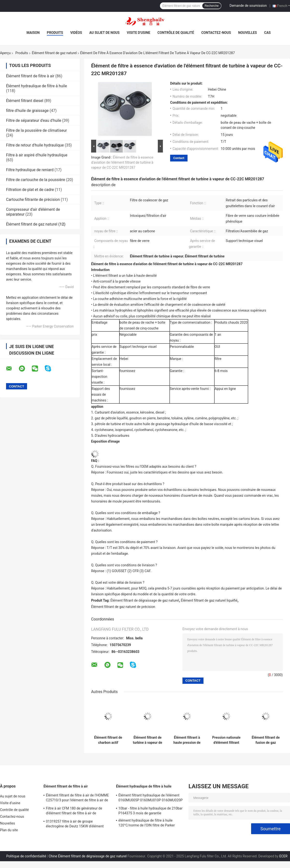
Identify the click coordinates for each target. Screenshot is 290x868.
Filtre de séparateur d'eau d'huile (34, 120)
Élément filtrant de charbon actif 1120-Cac (108, 740)
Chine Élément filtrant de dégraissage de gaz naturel (88, 856)
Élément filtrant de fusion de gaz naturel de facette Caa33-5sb (266, 740)
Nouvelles (248, 33)
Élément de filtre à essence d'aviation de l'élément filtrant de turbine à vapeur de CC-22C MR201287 (122, 162)
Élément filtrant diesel (25, 101)
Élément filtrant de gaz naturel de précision (123, 607)
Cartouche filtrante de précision (33, 200)
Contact (179, 158)
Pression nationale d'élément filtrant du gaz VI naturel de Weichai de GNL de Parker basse (226, 740)
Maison (33, 33)
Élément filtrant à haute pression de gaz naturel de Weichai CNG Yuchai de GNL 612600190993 (187, 740)
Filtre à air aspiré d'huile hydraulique (37, 155)
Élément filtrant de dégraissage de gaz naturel (145, 600)
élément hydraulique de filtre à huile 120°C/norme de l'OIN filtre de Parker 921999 (147, 824)
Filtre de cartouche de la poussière (36, 180)
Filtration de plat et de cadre (30, 190)
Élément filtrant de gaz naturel (54, 53)
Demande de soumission (248, 6)
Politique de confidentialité (26, 856)
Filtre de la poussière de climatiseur (36, 130)
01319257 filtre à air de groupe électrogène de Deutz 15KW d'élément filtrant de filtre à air (75, 824)
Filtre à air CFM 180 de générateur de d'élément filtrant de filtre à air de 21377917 (74, 811)
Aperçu (5, 53)
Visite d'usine (139, 33)
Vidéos (76, 33)
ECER (283, 856)
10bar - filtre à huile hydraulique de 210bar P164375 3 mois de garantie (150, 811)
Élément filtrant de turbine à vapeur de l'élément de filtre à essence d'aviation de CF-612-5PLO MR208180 (148, 740)
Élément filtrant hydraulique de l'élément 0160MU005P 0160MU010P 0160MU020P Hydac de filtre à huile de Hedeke (151, 798)
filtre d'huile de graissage (27, 111)
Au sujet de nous (104, 33)
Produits (55, 33)
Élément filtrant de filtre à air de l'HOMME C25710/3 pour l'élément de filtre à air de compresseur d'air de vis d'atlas (77, 798)
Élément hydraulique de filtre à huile (36, 86)
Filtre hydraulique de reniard (30, 170)
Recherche (212, 6)
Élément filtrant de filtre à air (30, 76)
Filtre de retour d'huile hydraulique (35, 145)
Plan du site (9, 830)
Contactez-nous (216, 33)
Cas (267, 33)
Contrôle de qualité (176, 33)
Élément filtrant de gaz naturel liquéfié (209, 600)
